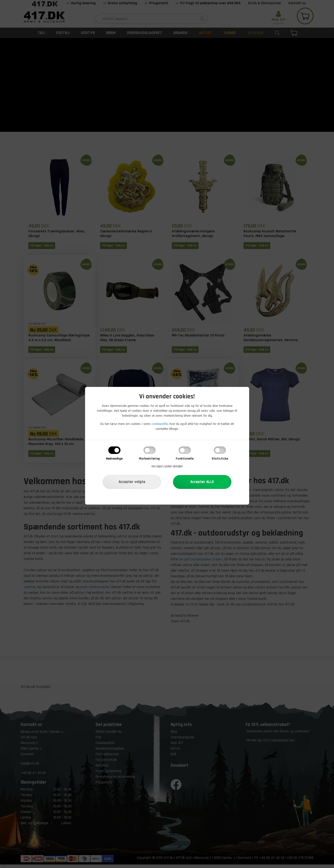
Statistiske (220, 459)
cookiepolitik (160, 424)
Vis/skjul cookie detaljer (167, 466)
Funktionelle (185, 459)
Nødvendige (114, 459)
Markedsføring (149, 459)
